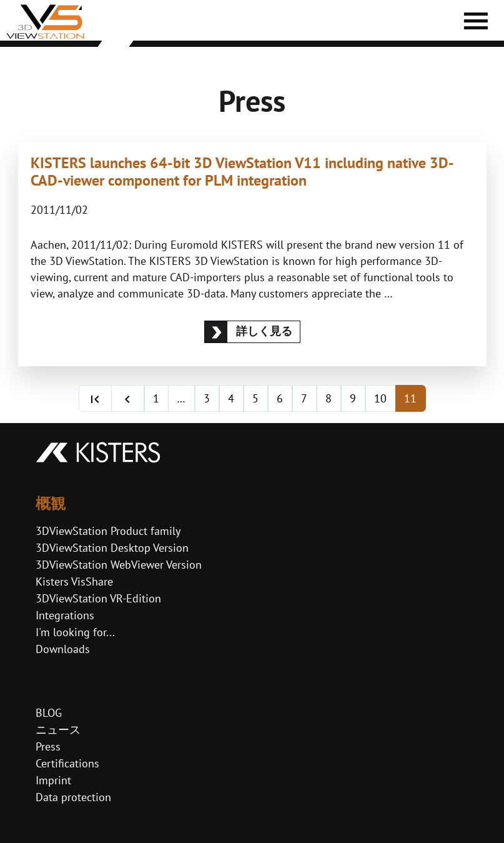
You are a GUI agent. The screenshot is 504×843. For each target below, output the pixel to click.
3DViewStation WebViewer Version (119, 565)
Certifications (67, 763)
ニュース (58, 730)
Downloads (63, 649)
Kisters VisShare (74, 581)
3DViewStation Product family (108, 531)
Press (48, 746)
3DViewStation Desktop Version (112, 548)
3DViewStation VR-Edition (98, 598)
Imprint (53, 780)
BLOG (49, 713)
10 (380, 398)
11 (410, 398)
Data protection (73, 797)
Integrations (65, 615)
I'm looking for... (75, 632)
